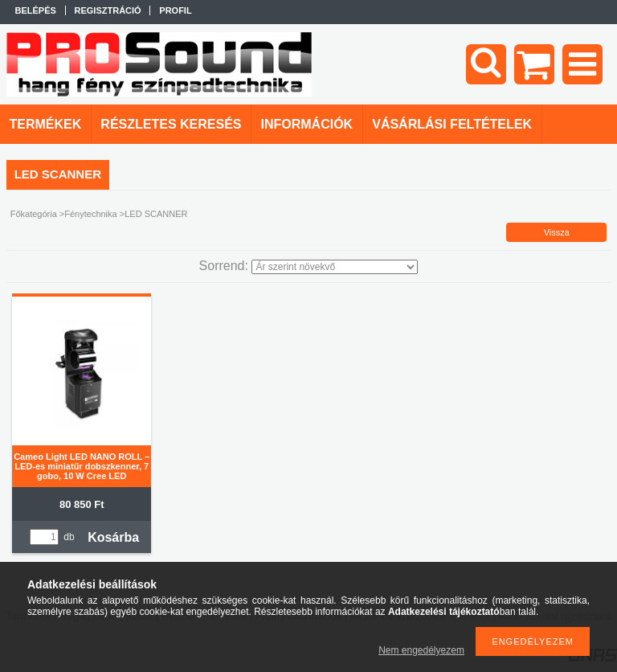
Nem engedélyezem (421, 650)
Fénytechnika (90, 214)
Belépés (36, 10)
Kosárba (113, 537)
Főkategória (34, 214)
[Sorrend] (335, 267)
